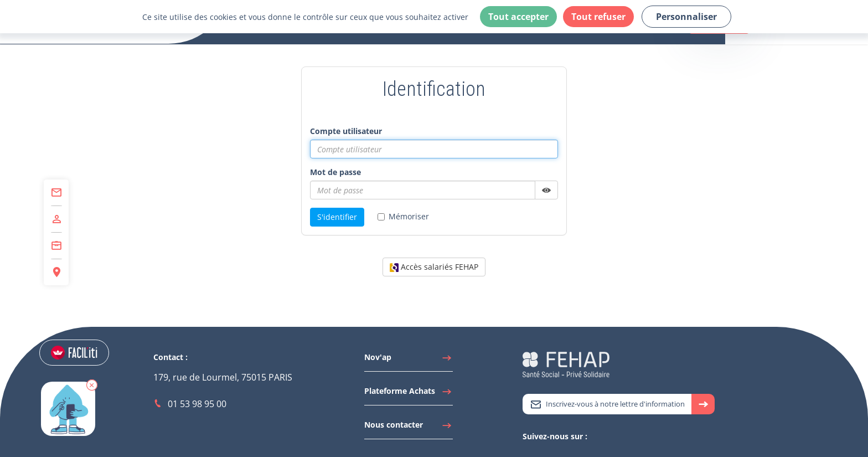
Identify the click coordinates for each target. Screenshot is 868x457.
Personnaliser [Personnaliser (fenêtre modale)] (686, 17)
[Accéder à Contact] (56, 193)
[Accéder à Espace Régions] (56, 272)
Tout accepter (518, 17)
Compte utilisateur (346, 131)
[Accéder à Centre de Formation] (56, 246)
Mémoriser (403, 216)
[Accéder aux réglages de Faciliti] (79, 353)
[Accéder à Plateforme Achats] (409, 394)
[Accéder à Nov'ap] (409, 360)
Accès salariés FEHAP (434, 267)
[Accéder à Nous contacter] (409, 428)
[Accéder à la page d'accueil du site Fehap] (566, 364)
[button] (97, 393)
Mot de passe (335, 172)
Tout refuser (598, 17)
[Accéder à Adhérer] (56, 219)
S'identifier (337, 217)
